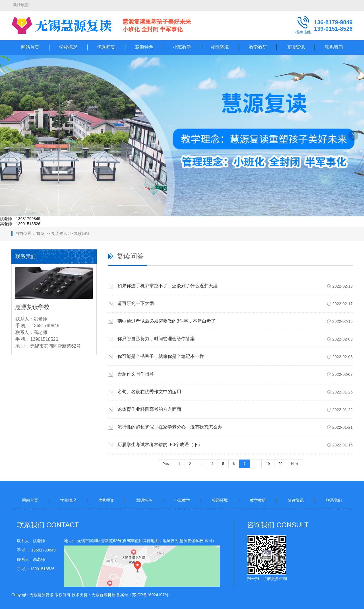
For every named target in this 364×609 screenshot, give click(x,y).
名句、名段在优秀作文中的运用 (149, 392)
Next (295, 464)
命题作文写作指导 (136, 374)
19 (268, 464)
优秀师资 (106, 47)
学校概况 (68, 47)
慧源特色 (144, 47)
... (201, 464)
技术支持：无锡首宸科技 (94, 595)
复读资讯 (296, 47)
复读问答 (82, 233)
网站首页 (30, 47)
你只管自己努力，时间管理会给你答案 (156, 339)
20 (281, 464)
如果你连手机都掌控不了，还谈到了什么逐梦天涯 (167, 286)
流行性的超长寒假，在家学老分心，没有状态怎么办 (170, 427)
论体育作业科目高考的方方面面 (149, 409)
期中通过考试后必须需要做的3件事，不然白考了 (167, 321)
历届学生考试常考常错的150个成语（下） (160, 445)
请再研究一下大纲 (136, 303)
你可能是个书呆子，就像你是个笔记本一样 (161, 356)
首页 (40, 233)
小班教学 (182, 47)
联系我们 (334, 47)
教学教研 (258, 47)
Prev (166, 464)
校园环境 (220, 47)
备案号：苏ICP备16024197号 (142, 595)
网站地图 (21, 5)
